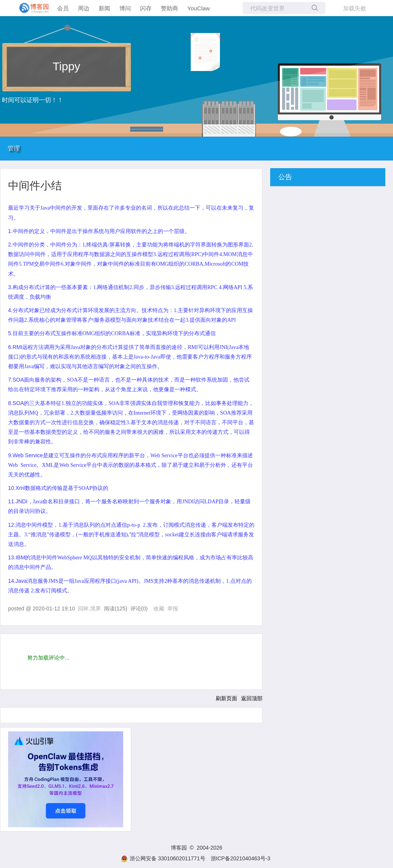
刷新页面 (226, 698)
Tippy (66, 66)
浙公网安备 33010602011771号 (163, 858)
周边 (84, 8)
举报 (173, 608)
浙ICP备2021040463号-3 (241, 858)
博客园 (179, 848)
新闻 (104, 8)
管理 (14, 148)
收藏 (159, 608)
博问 (125, 8)
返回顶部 (252, 698)
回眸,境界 (89, 608)
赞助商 (169, 8)
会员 (63, 8)
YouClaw (199, 8)
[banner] (31, 8)
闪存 (146, 8)
